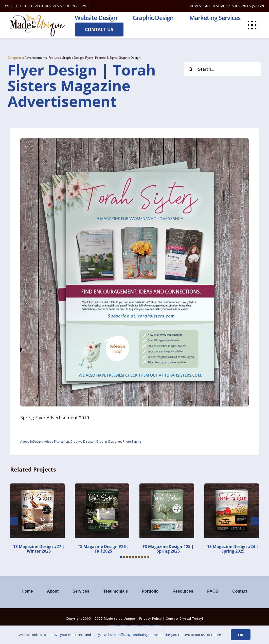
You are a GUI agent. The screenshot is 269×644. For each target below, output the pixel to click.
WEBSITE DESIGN (17, 6)
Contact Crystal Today (184, 619)
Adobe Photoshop (57, 442)
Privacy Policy (150, 619)
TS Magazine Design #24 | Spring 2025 (233, 549)
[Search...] (222, 69)
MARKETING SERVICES (76, 6)
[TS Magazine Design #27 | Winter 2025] (37, 486)
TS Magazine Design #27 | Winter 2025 (39, 549)
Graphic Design (130, 58)
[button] (121, 557)
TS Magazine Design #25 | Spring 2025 (168, 549)
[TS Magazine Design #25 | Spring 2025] (167, 486)
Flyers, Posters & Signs (101, 58)
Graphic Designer (109, 442)
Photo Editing (132, 442)
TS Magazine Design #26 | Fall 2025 (103, 549)
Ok (241, 635)
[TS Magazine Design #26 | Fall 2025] (102, 486)
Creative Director (83, 442)
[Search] (191, 69)
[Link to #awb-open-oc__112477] (252, 25)
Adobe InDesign (31, 442)
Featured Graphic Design (66, 58)
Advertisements (36, 58)
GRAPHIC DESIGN (44, 6)
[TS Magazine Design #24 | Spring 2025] (232, 486)
